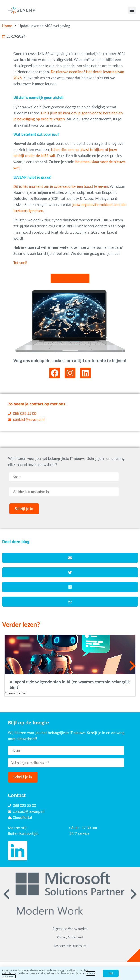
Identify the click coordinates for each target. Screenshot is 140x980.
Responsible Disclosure (70, 946)
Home (7, 26)
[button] (132, 10)
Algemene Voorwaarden (70, 929)
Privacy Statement (70, 937)
